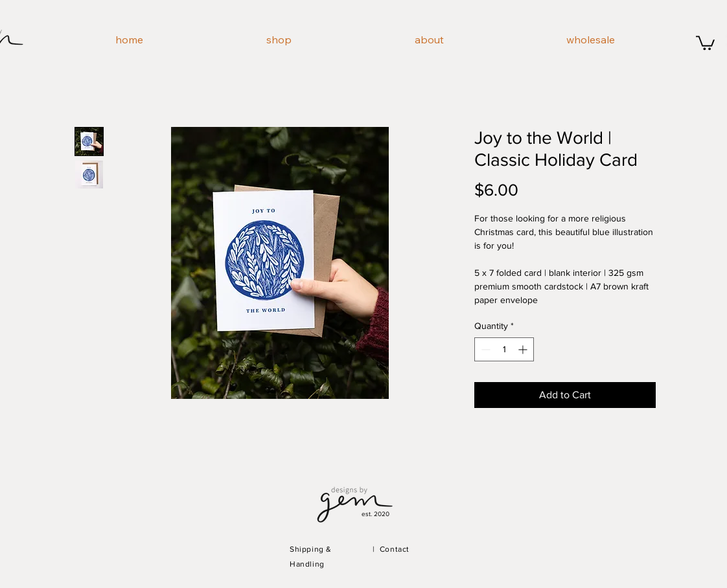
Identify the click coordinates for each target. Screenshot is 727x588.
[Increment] (524, 349)
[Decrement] (484, 349)
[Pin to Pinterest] (160, 413)
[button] (705, 42)
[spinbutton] (504, 349)
